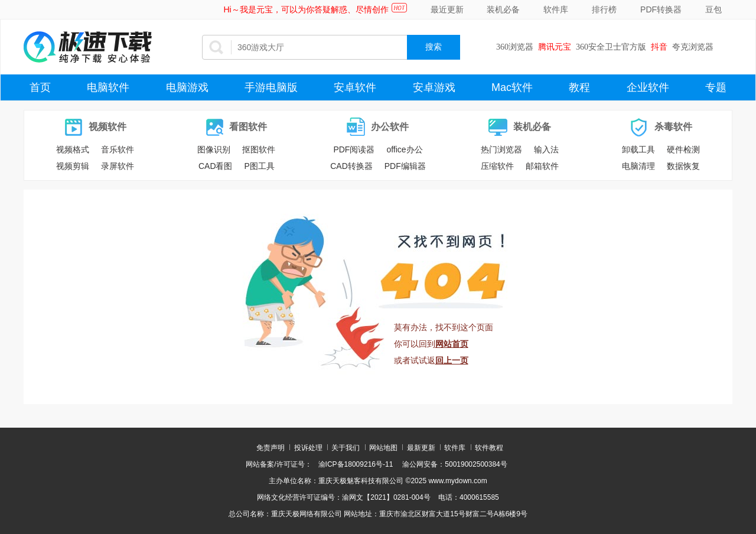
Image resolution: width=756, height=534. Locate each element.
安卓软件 (355, 87)
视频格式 (73, 149)
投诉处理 (308, 448)
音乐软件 (118, 149)
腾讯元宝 (555, 47)
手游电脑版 (271, 87)
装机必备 (503, 9)
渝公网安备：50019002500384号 (454, 464)
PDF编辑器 (405, 166)
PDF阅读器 (354, 149)
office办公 (404, 149)
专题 (716, 87)
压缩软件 (497, 166)
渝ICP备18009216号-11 (356, 464)
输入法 (546, 149)
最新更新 (421, 448)
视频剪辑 (73, 166)
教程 (579, 87)
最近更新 (447, 9)
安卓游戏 (434, 87)
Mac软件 (512, 87)
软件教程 (489, 448)
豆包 (713, 9)
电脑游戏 (187, 87)
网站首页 (452, 344)
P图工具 (260, 166)
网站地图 (383, 448)
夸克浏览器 (693, 47)
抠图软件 (259, 149)
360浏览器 (515, 47)
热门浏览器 (501, 149)
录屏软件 (118, 166)
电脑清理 (638, 166)
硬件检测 (683, 149)
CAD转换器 (351, 166)
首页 (40, 87)
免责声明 (271, 448)
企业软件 (648, 87)
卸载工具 (638, 149)
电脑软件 (108, 87)
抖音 (659, 47)
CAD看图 (216, 166)
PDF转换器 (661, 9)
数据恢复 (683, 166)
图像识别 (214, 149)
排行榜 (604, 9)
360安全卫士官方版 (611, 47)
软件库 (556, 9)
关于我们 (346, 448)
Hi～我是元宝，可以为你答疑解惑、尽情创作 (306, 9)
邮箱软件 (542, 166)
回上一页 (452, 360)
